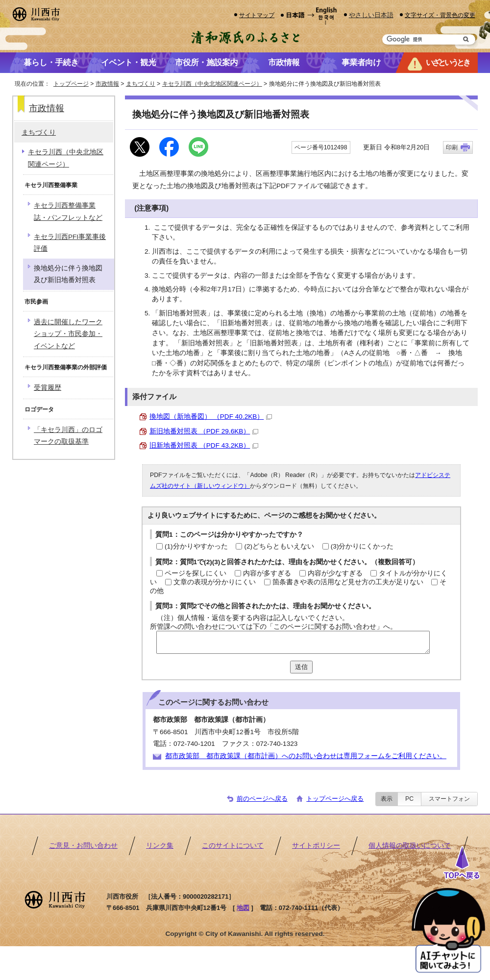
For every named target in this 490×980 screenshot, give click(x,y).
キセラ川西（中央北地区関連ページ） (212, 84)
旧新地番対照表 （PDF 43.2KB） (204, 445)
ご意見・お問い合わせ (83, 846)
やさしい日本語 (371, 15)
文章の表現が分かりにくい (215, 582)
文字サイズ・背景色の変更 (440, 15)
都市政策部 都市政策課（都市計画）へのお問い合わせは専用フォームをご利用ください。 (306, 756)
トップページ (71, 84)
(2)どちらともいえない (279, 546)
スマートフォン (449, 799)
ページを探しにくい (196, 573)
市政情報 (107, 84)
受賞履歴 (48, 388)
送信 (301, 667)
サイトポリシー (316, 846)
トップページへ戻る (335, 799)
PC (409, 799)
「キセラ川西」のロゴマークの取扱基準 (68, 436)
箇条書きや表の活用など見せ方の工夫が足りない (348, 582)
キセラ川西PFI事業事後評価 (70, 243)
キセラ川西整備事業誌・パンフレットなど (68, 211)
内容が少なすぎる (335, 573)
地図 (243, 908)
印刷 (452, 147)
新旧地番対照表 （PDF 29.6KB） (204, 431)
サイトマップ (257, 15)
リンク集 (160, 846)
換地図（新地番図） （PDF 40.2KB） (211, 417)
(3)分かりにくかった (362, 546)
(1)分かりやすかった (196, 546)
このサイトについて (233, 846)
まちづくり (141, 84)
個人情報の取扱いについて (410, 846)
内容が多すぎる (267, 573)
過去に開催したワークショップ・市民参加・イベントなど (68, 334)
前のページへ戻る (262, 799)
